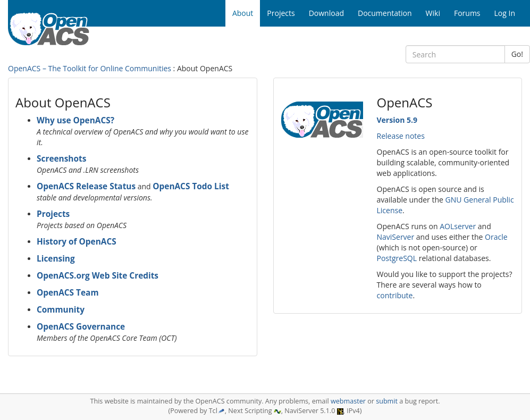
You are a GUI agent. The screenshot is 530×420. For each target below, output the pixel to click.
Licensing (56, 259)
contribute (395, 295)
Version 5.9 (397, 120)
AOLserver (458, 226)
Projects (53, 214)
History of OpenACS (77, 242)
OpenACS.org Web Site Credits (98, 276)
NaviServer (396, 237)
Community (61, 310)
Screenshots (61, 159)
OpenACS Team (68, 293)
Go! (517, 54)
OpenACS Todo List (191, 186)
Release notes (401, 136)
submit (387, 401)
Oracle (496, 237)
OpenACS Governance (81, 327)
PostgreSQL (397, 258)
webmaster (348, 401)
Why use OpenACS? (75, 120)
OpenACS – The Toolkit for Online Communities (90, 68)
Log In (505, 13)
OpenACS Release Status (86, 186)
